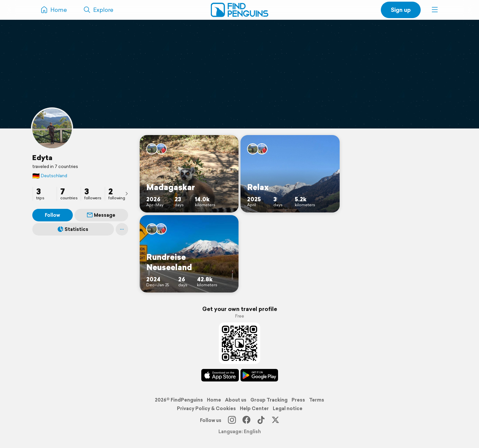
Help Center (254, 408)
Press (298, 400)
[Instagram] (232, 420)
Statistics (73, 229)
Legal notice (288, 408)
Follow (52, 215)
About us (236, 400)
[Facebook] (246, 420)
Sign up (401, 10)
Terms (317, 400)
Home (214, 400)
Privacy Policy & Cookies (206, 408)
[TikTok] (261, 420)
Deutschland (50, 176)
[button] (435, 10)
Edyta (42, 157)
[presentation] (127, 193)
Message (101, 215)
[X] (275, 420)
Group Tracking (269, 400)
